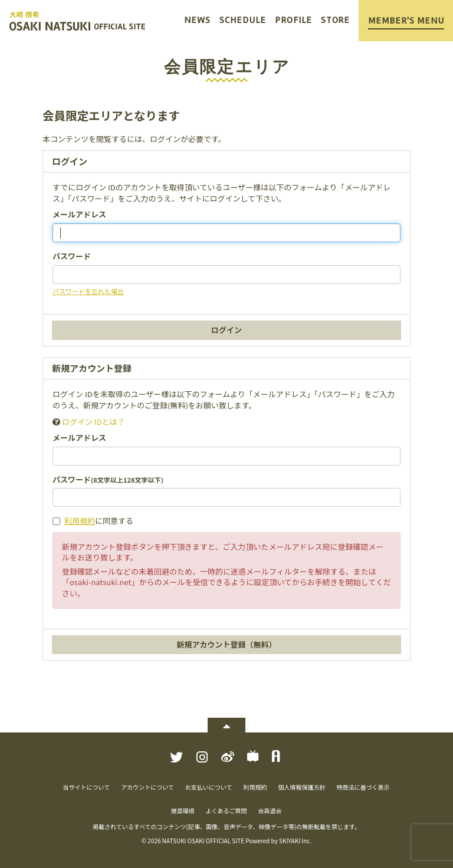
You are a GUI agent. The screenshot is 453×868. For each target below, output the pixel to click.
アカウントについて (147, 787)
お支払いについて (209, 787)
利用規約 (80, 521)
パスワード (72, 256)
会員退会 (270, 811)
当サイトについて (86, 787)
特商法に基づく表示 (363, 787)
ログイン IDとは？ (93, 422)
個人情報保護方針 (302, 787)
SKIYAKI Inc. (295, 841)
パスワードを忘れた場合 (88, 291)
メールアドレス (79, 214)
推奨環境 (183, 811)
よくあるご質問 (226, 811)
